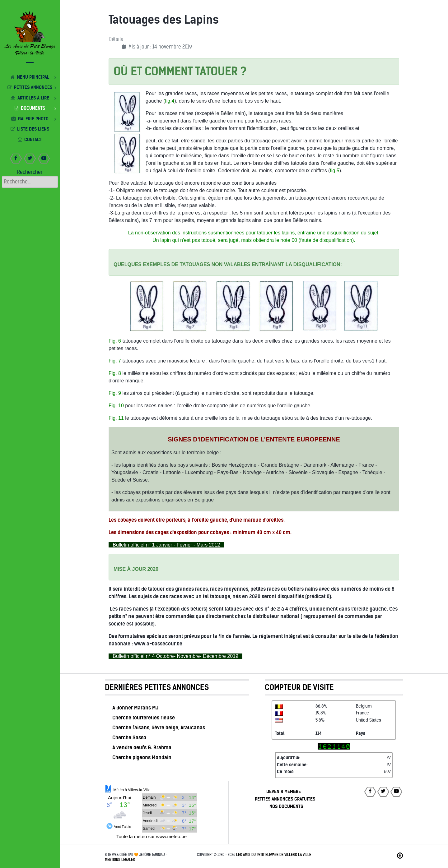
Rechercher (30, 172)
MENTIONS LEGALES (120, 860)
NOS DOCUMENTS (286, 806)
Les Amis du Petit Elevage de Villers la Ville (274, 855)
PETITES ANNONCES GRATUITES (285, 799)
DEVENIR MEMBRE (284, 792)
